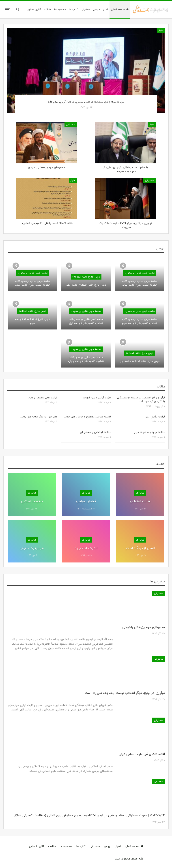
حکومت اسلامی (32, 501)
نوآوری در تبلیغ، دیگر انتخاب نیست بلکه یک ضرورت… (125, 225)
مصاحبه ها (60, 10)
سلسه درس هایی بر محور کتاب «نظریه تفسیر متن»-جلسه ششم (32, 283)
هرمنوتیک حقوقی (32, 548)
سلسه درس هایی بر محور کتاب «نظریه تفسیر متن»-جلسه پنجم (140, 283)
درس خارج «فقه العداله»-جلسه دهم (86, 285)
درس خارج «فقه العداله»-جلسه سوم (32, 321)
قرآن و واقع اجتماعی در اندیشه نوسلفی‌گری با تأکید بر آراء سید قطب (141, 400)
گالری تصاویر (34, 10)
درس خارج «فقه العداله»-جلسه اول (140, 361)
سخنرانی (85, 10)
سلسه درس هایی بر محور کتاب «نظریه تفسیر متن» (139, 273)
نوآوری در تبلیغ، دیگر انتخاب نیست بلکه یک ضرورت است (125, 693)
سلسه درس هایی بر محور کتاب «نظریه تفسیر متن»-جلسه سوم (140, 321)
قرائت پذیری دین (155, 417)
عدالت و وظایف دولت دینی (149, 432)
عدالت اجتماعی (140, 501)
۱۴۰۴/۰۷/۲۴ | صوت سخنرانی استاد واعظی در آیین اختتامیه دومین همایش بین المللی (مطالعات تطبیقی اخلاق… (88, 815)
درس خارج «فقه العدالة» (86, 277)
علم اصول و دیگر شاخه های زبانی (39, 417)
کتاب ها (73, 10)
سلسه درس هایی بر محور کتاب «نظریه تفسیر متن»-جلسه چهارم (86, 359)
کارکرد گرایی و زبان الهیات (97, 398)
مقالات (47, 10)
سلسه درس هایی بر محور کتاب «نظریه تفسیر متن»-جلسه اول (86, 321)
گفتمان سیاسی (86, 501)
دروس (97, 10)
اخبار (105, 10)
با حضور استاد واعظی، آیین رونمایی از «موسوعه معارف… (126, 170)
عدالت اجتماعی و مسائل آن (95, 432)
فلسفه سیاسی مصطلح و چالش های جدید (87, 417)
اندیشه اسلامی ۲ (86, 548)
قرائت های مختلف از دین (43, 398)
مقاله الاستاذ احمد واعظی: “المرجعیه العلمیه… (47, 223)
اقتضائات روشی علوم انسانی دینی (142, 754)
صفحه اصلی (120, 10)
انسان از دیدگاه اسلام (140, 548)
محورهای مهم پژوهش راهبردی (47, 168)
